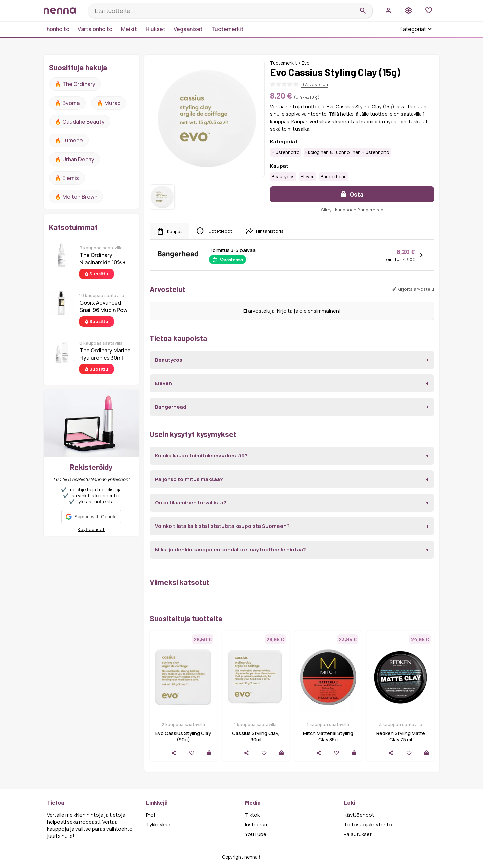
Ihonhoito (57, 29)
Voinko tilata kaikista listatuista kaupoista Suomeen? (222, 526)
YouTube (256, 834)
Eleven (308, 177)
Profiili (153, 815)
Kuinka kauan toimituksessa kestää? (201, 456)
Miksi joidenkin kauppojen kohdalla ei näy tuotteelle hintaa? (230, 549)
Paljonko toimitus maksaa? (189, 479)
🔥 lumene (69, 140)
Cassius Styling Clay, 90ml (256, 736)
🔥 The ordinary (75, 84)
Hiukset (155, 29)
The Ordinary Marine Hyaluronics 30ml (105, 354)
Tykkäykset (159, 825)
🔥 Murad (109, 103)
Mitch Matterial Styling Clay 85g (328, 736)
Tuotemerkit (227, 29)
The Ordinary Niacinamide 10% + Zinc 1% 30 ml (103, 259)
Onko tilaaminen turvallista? (191, 503)
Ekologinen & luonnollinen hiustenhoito (347, 152)
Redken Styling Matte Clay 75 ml (401, 736)
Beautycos (283, 177)
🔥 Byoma (67, 103)
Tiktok (252, 815)
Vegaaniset (188, 29)
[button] (91, 517)
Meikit (129, 29)
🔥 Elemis (67, 178)
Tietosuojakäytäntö (368, 825)
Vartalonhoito (95, 29)
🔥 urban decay (74, 159)
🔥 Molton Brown (76, 197)
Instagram (257, 825)
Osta (352, 194)
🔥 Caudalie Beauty (80, 122)
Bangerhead (334, 177)
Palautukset (358, 834)
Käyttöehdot (91, 529)
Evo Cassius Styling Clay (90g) (183, 736)
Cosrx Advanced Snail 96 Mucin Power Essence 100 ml (106, 306)
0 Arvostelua (315, 84)
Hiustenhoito (285, 152)
